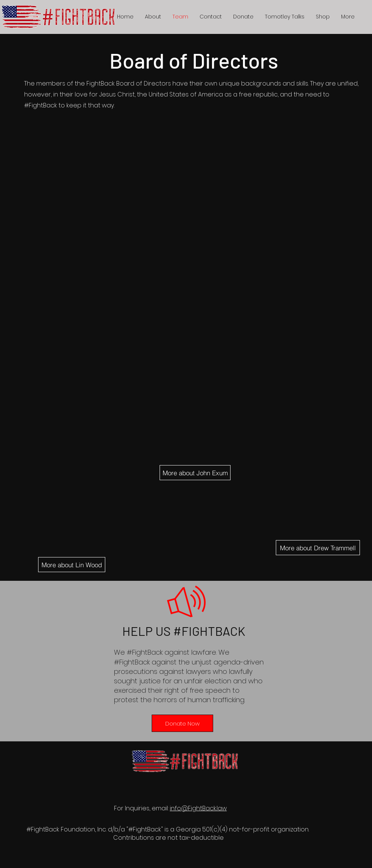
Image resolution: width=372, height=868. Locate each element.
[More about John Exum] (195, 473)
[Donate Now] (182, 723)
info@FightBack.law (198, 808)
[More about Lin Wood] (72, 565)
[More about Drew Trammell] (318, 548)
